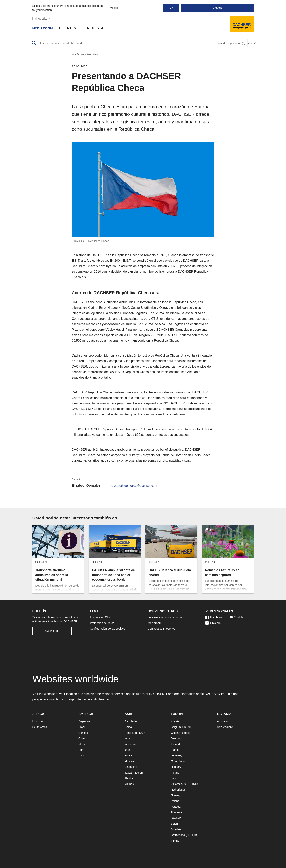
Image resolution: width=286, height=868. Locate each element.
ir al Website (42, 19)
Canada (83, 733)
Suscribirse (52, 631)
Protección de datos (102, 623)
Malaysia (130, 761)
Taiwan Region (134, 773)
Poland (175, 801)
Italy (173, 778)
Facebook (214, 617)
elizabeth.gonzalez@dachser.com (135, 485)
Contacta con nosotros (162, 629)
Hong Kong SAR (135, 733)
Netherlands (178, 790)
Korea (128, 755)
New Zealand (225, 727)
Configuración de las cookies (108, 629)
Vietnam (130, 784)
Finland (175, 744)
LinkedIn (213, 623)
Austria (175, 721)
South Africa (40, 727)
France (175, 750)
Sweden (176, 829)
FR (184, 727)
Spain (174, 824)
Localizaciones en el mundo (165, 617)
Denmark (176, 738)
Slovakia (176, 818)
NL (190, 727)
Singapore (131, 767)
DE (195, 784)
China (128, 727)
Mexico (83, 744)
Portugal (176, 807)
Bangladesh (132, 721)
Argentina (84, 721)
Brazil (82, 727)
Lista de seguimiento (231, 43)
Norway (175, 795)
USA (81, 755)
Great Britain (178, 761)
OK (171, 8)
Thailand (130, 778)
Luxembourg (178, 784)
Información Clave (101, 617)
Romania (176, 812)
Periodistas (95, 28)
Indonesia (131, 744)
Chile (82, 738)
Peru (81, 750)
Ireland (175, 773)
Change (217, 8)
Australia (222, 721)
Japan (128, 750)
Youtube (237, 617)
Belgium (176, 727)
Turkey (175, 841)
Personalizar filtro (85, 54)
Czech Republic (180, 733)
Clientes (69, 28)
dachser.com (103, 699)
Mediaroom (43, 28)
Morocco (38, 721)
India (128, 738)
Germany (176, 755)
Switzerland (178, 835)
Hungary (176, 767)
